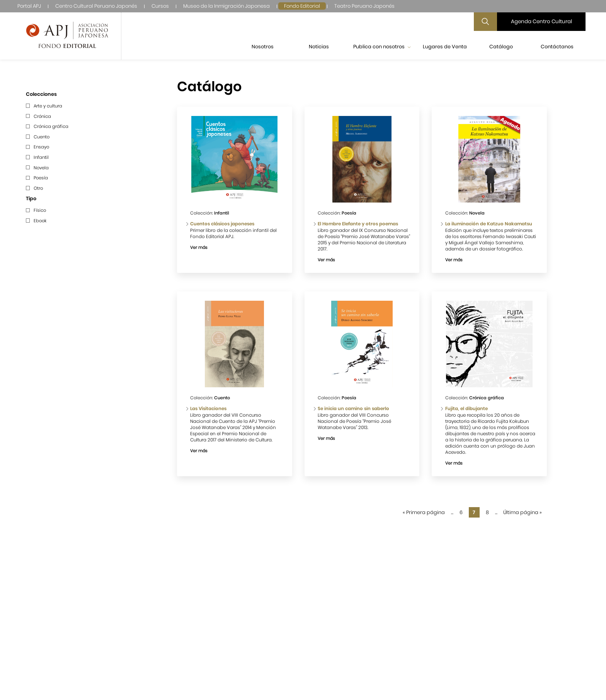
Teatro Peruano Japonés (364, 6)
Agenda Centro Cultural (541, 21)
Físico (40, 210)
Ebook (40, 221)
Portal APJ (29, 6)
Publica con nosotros (382, 47)
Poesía (41, 178)
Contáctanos (557, 47)
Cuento (42, 137)
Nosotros (263, 47)
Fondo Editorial (302, 6)
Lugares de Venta (445, 47)
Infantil (41, 157)
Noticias (319, 47)
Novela (41, 168)
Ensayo (41, 147)
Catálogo (501, 47)
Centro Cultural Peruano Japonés (96, 6)
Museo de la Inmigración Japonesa (226, 6)
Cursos (160, 6)
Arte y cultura (48, 106)
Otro (38, 188)
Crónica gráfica (51, 126)
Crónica (42, 116)
